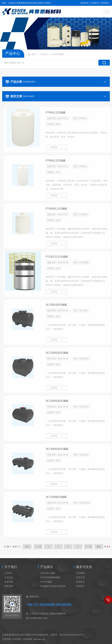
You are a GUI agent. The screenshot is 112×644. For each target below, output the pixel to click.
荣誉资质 (9, 592)
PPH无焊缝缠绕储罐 (50, 583)
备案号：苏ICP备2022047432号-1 (67, 640)
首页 (34, 54)
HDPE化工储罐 (48, 579)
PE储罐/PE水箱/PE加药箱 (53, 592)
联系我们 (105, 3)
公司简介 (9, 579)
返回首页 (85, 3)
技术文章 (80, 583)
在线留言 (95, 3)
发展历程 (9, 587)
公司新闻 (80, 579)
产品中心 (44, 54)
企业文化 (9, 583)
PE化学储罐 (46, 587)
